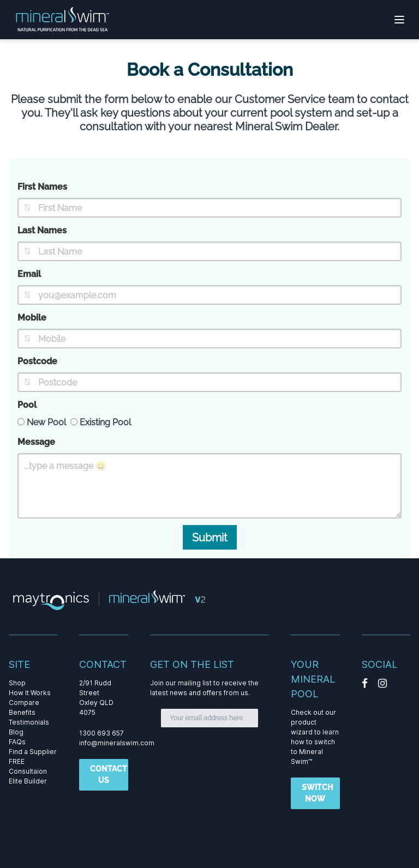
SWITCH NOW (317, 793)
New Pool (42, 422)
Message (36, 442)
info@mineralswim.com (117, 743)
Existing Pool (101, 422)
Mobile (32, 318)
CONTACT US (109, 774)
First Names (42, 187)
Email (29, 274)
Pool (27, 405)
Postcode (37, 361)
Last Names (42, 230)
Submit (210, 538)
